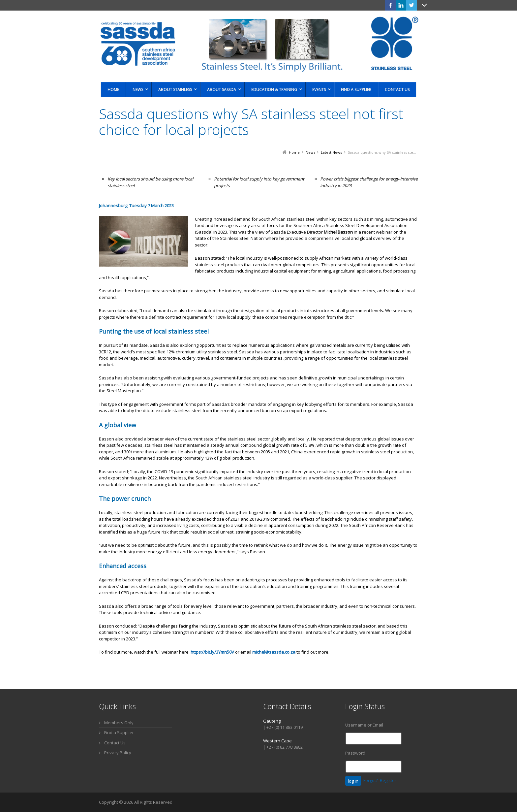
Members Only (119, 723)
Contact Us (115, 743)
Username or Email (364, 725)
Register (388, 780)
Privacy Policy (118, 753)
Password (355, 753)
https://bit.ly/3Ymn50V (212, 652)
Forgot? (371, 780)
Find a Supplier (119, 732)
